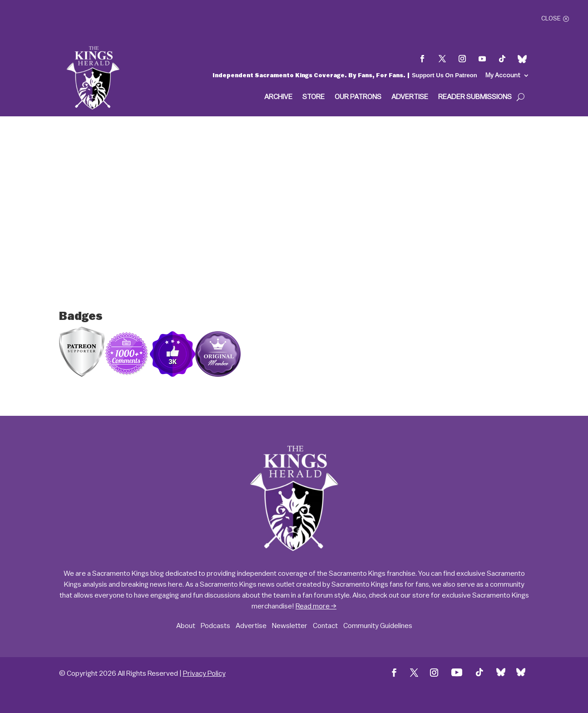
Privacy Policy (204, 673)
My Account (503, 75)
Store (314, 97)
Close (551, 19)
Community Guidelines (378, 626)
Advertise (410, 97)
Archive (278, 97)
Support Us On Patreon (445, 75)
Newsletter (290, 626)
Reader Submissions (475, 97)
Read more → (316, 606)
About (186, 626)
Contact (325, 626)
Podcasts (215, 626)
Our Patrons (358, 97)
